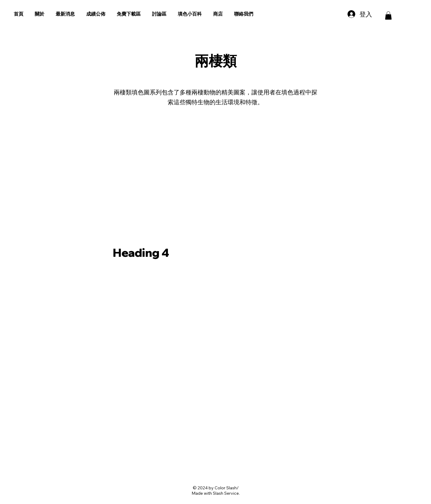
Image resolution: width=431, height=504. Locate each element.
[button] (388, 15)
